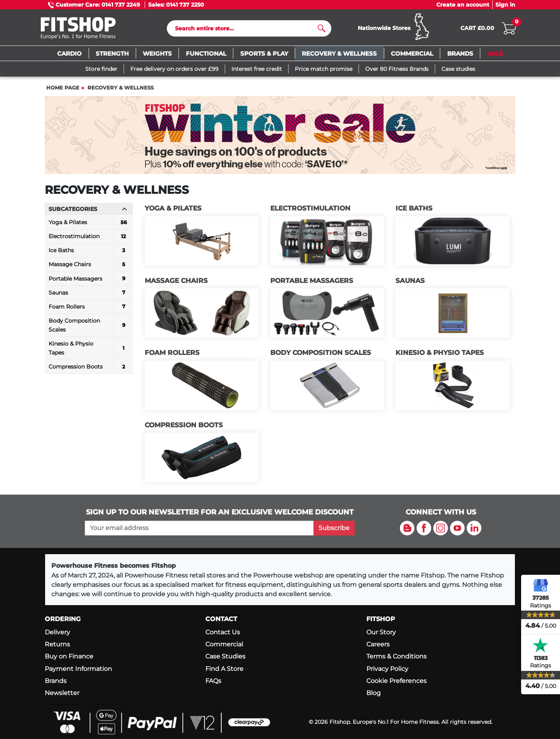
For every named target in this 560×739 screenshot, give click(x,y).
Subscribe (334, 528)
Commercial (224, 644)
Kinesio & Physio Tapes (440, 353)
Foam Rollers (172, 353)
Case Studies (225, 656)
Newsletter (62, 693)
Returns (57, 644)
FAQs (213, 681)
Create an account (463, 5)
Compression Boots (184, 425)
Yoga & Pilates (173, 208)
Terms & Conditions (396, 656)
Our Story (381, 632)
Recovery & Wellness (121, 88)
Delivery (57, 632)
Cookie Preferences (396, 681)
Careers (378, 644)
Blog (374, 693)
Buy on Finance (69, 656)
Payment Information (78, 669)
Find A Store (224, 669)
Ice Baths (414, 208)
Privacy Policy (387, 669)
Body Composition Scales (321, 353)
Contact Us (223, 632)
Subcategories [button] (88, 209)
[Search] (246, 28)
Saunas (410, 281)
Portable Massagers (312, 281)
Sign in (505, 5)
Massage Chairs (176, 281)
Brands (56, 681)
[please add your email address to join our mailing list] (199, 528)
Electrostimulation (310, 208)
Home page (63, 88)
